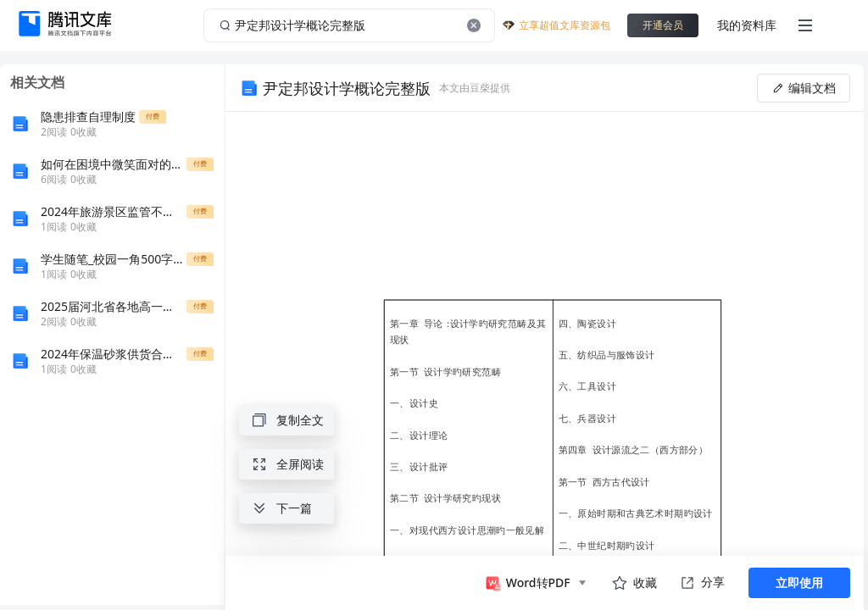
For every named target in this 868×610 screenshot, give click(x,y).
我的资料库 (747, 25)
